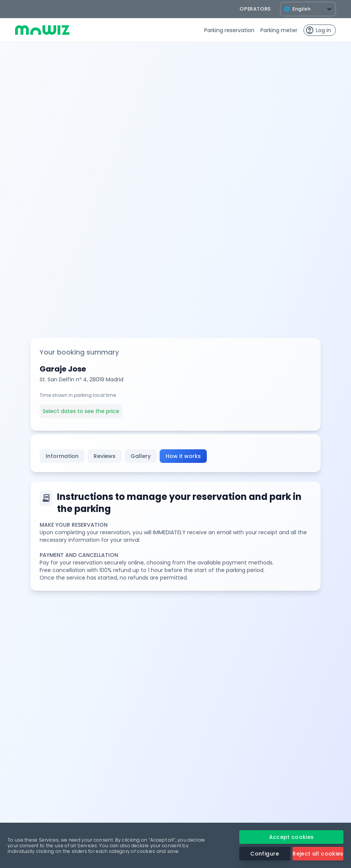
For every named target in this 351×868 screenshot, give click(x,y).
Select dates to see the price (81, 411)
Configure (265, 854)
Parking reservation (229, 30)
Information (62, 456)
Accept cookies (292, 837)
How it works (183, 456)
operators (255, 9)
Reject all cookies (318, 854)
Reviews (105, 456)
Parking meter (279, 30)
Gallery (141, 456)
